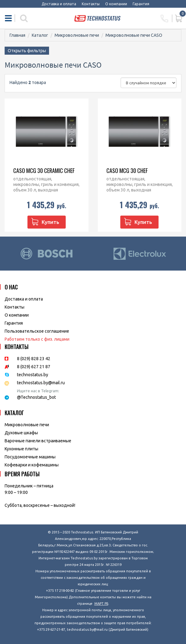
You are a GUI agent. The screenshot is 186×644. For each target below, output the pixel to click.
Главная (17, 35)
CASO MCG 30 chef (127, 170)
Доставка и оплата (59, 4)
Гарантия (141, 4)
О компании (116, 4)
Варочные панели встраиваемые (38, 441)
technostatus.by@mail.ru (41, 383)
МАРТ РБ (101, 604)
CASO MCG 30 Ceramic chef (44, 170)
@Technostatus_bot (36, 397)
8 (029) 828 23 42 (34, 359)
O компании (17, 315)
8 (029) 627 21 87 (34, 367)
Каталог (40, 35)
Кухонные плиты (21, 449)
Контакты (91, 4)
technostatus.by (33, 375)
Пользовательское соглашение (37, 331)
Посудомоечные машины (30, 457)
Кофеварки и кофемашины (32, 465)
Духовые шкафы (21, 433)
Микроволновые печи (77, 35)
